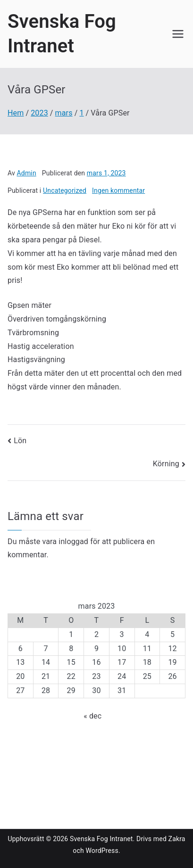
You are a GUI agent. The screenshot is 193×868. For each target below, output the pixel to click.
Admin (27, 173)
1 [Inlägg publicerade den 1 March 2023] (71, 634)
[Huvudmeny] (178, 34)
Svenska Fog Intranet (101, 839)
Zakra (177, 839)
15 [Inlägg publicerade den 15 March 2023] (71, 662)
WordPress (102, 851)
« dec (92, 716)
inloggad (73, 541)
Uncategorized (65, 190)
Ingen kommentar (118, 190)
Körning (166, 464)
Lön (20, 441)
